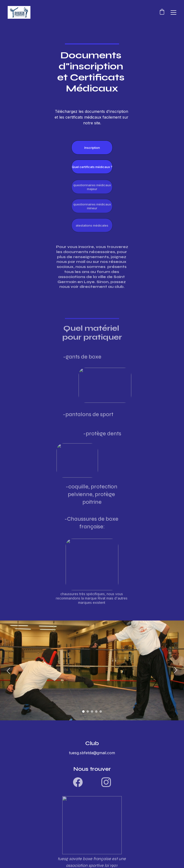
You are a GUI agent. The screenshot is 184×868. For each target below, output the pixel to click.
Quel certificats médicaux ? (92, 167)
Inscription (92, 148)
